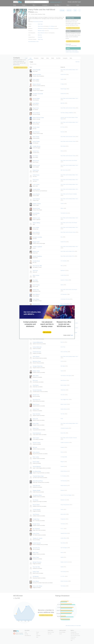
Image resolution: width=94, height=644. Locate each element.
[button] (47, 332)
